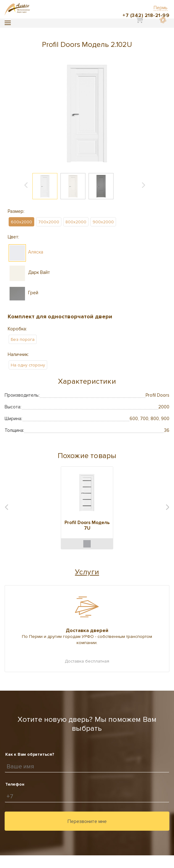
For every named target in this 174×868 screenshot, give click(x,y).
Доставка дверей (87, 630)
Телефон (15, 784)
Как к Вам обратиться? (30, 754)
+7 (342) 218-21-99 (146, 15)
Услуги (87, 572)
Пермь (161, 8)
